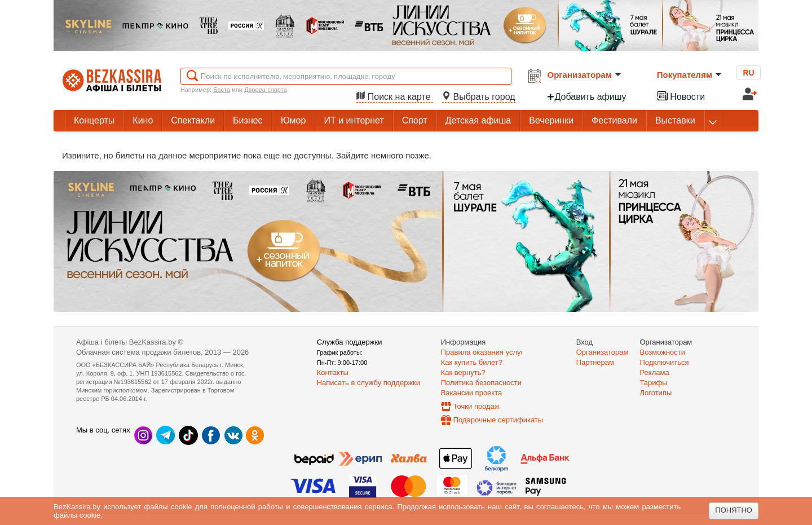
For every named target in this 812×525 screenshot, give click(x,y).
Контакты (333, 372)
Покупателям (689, 75)
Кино (143, 120)
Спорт (415, 120)
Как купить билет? (472, 362)
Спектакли (193, 120)
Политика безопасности (481, 383)
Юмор (294, 120)
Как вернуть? (463, 372)
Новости (681, 96)
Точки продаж (476, 406)
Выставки (675, 120)
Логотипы (656, 393)
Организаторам (584, 75)
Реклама (655, 372)
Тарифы (654, 383)
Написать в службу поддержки (369, 383)
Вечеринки (551, 120)
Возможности (663, 352)
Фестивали (614, 120)
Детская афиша (478, 120)
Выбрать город (479, 97)
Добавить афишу (586, 97)
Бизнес (248, 120)
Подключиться (665, 362)
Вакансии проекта (472, 393)
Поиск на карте (395, 97)
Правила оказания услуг (482, 352)
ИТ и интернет (354, 120)
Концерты (94, 120)
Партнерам (595, 362)
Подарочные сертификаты (498, 420)
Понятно (734, 510)
